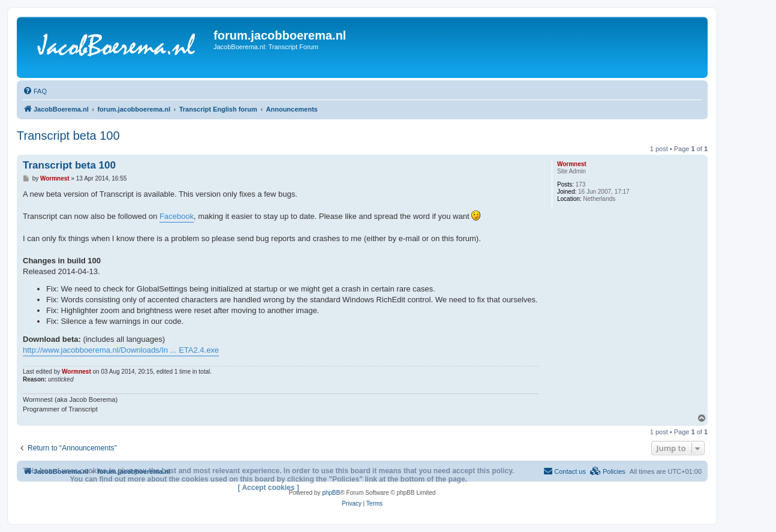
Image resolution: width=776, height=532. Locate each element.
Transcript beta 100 (68, 136)
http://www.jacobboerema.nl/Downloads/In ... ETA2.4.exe (121, 350)
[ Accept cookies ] (269, 488)
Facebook (177, 216)
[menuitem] (35, 91)
